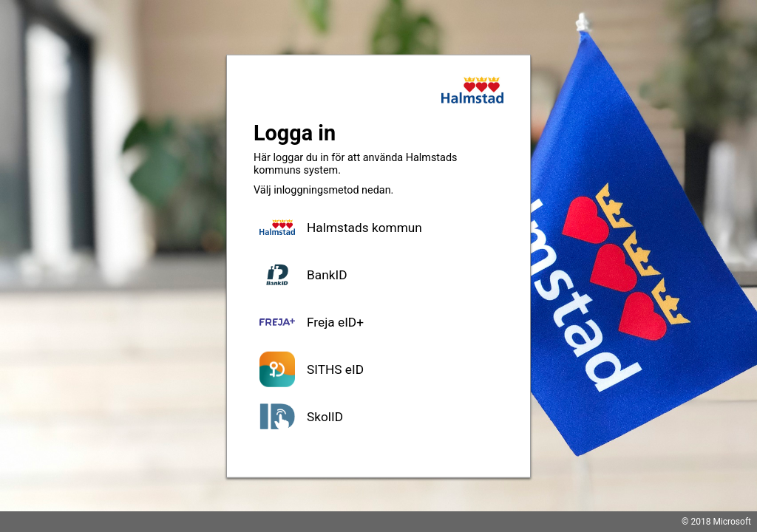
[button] (378, 228)
